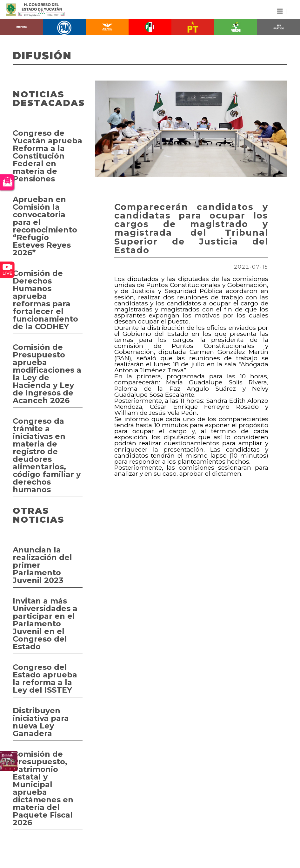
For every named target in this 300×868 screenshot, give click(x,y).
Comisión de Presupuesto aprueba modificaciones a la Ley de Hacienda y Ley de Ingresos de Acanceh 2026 (47, 374)
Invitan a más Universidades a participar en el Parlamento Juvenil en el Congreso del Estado (45, 624)
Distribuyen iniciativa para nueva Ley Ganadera (41, 722)
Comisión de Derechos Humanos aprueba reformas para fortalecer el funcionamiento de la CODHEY (45, 300)
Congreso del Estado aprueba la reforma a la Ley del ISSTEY (45, 679)
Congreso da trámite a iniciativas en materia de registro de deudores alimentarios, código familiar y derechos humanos (47, 455)
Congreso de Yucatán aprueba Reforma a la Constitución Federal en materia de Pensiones (47, 156)
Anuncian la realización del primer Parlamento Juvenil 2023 (42, 565)
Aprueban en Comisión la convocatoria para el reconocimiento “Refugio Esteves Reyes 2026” (45, 226)
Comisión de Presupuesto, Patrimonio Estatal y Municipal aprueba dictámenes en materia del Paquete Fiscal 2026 (43, 788)
